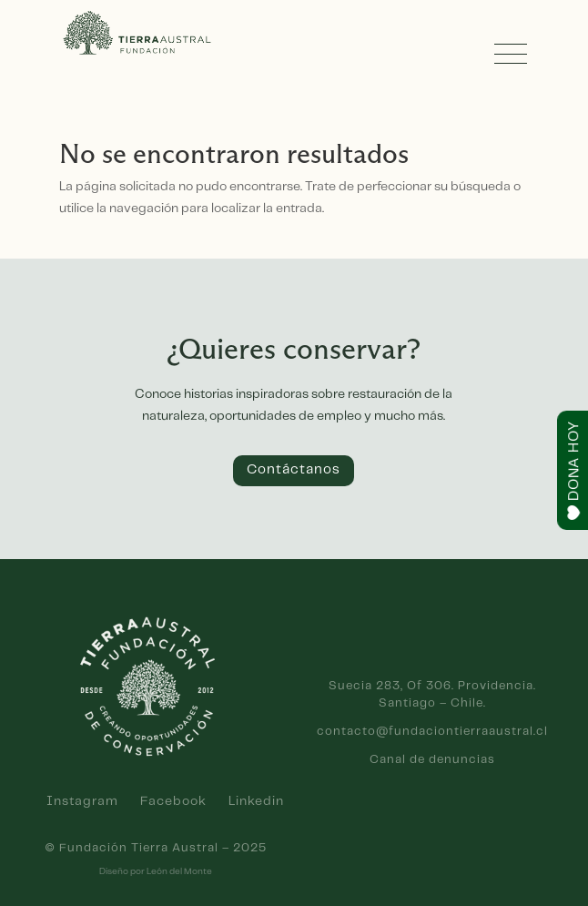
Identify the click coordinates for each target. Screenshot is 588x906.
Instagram (82, 801)
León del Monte (179, 871)
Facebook (173, 801)
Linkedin (256, 801)
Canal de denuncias (432, 760)
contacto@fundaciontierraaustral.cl (432, 732)
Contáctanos (294, 470)
